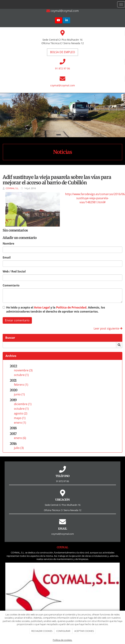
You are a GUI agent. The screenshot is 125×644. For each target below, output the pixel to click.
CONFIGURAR (63, 631)
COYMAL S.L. (12, 188)
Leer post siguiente (108, 328)
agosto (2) (21, 413)
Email (7, 257)
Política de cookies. (62, 640)
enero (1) (20, 423)
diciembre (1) (23, 404)
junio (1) (19, 394)
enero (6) (20, 438)
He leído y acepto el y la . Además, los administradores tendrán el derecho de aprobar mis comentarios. (56, 309)
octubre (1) (21, 375)
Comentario (11, 285)
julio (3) (19, 448)
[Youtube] (59, 20)
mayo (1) (20, 418)
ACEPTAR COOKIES (84, 631)
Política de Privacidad (71, 307)
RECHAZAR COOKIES (42, 631)
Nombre (8, 244)
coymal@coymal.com (63, 85)
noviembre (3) (23, 370)
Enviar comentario (17, 320)
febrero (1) (21, 385)
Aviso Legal (42, 307)
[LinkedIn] (66, 20)
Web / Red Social (14, 271)
